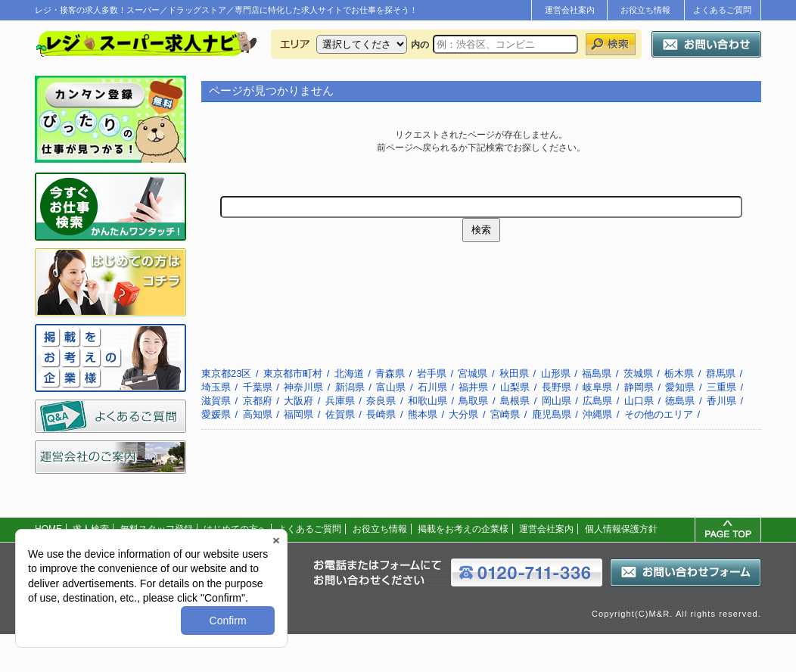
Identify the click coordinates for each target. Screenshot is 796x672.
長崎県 (381, 414)
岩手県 (432, 373)
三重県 (721, 387)
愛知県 (680, 387)
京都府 (258, 401)
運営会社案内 (570, 10)
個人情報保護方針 (621, 529)
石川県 (432, 387)
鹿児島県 (552, 414)
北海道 (349, 373)
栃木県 (679, 373)
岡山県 (557, 401)
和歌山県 (428, 401)
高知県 (258, 414)
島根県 (515, 401)
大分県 (463, 414)
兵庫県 (340, 401)
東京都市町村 (293, 373)
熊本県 (423, 414)
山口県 (639, 401)
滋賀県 (216, 401)
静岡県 (639, 387)
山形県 (556, 373)
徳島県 (680, 401)
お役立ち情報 (645, 10)
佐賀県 (340, 414)
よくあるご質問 (722, 10)
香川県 (721, 401)
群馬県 (721, 373)
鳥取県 (473, 401)
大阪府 (298, 401)
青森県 (390, 373)
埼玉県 (216, 387)
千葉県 (258, 387)
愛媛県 (216, 414)
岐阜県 (597, 387)
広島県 (597, 401)
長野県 (557, 387)
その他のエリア (659, 414)
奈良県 (381, 401)
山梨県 (515, 387)
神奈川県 (303, 387)
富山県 (391, 387)
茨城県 (638, 373)
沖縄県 (597, 414)
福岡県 (298, 414)
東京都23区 (226, 373)
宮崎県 (505, 414)
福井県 (473, 387)
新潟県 (350, 387)
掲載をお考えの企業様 (463, 529)
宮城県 (473, 373)
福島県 (597, 373)
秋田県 (514, 373)
